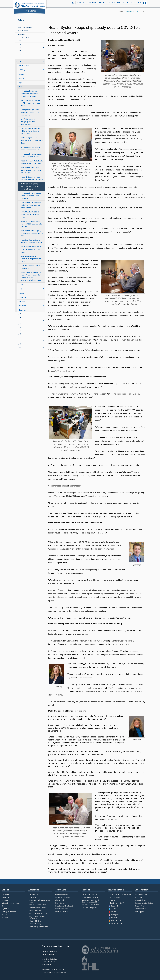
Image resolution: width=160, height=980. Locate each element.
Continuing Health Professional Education (39, 900)
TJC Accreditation (141, 908)
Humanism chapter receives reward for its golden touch (30, 147)
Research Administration (90, 904)
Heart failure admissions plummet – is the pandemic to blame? (31, 257)
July (21, 288)
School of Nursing (35, 923)
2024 (19, 46)
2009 (19, 346)
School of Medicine (35, 920)
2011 (19, 339)
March (21, 77)
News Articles (24, 64)
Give (118, 3)
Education (80, 3)
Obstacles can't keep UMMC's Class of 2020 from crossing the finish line (31, 223)
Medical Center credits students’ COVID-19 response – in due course (32, 102)
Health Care (91, 3)
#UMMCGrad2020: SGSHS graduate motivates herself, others (30, 213)
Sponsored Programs (89, 907)
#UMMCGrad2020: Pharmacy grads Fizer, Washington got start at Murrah (31, 204)
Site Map (5, 913)
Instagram (114, 914)
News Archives (23, 30)
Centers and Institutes (89, 893)
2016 (19, 323)
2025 (19, 43)
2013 (19, 333)
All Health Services (61, 893)
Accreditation (33, 893)
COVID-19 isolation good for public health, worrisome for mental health (30, 130)
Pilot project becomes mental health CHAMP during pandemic (32, 177)
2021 (19, 56)
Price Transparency (62, 908)
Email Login (6, 896)
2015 (19, 326)
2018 (19, 316)
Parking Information (9, 911)
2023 (19, 50)
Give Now (5, 899)
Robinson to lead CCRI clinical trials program (31, 266)
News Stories (30, 11)
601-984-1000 (61, 968)
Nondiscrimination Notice (144, 902)
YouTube (113, 911)
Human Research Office (90, 896)
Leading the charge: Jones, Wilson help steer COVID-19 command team (30, 111)
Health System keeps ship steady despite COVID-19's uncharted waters (30, 185)
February (22, 73)
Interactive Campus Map (10, 902)
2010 (19, 343)
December (23, 309)
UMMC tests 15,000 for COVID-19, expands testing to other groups (31, 248)
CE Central (5, 893)
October (22, 300)
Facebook (113, 905)
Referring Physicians (62, 911)
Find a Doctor (60, 902)
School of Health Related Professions (37, 916)
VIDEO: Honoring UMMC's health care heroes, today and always (32, 161)
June (21, 283)
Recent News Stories (25, 26)
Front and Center (23, 36)
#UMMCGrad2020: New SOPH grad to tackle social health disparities (31, 194)
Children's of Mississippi (63, 896)
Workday (5, 916)
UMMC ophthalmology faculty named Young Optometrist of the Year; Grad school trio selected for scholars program (31, 275)
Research (102, 3)
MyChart (125, 3)
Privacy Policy (140, 905)
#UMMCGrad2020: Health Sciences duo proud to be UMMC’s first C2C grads (29, 92)
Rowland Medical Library (37, 907)
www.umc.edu (46, 963)
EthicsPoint (139, 896)
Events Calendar (114, 896)
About (111, 3)
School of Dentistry (35, 909)
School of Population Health (38, 926)
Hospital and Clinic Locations (65, 905)
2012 (19, 336)
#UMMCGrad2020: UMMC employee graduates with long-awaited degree (31, 169)
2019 (19, 313)
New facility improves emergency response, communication (28, 120)
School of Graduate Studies (38, 912)
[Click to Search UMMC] (145, 3)
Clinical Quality (60, 899)
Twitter (112, 908)
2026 (19, 40)
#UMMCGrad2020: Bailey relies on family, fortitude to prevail (31, 154)
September (23, 296)
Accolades (21, 33)
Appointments (136, 3)
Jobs (4, 905)
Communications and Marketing (120, 893)
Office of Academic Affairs (37, 904)
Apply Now (32, 896)
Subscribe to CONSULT (116, 902)
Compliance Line (141, 893)
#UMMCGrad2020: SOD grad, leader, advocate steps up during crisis (32, 232)
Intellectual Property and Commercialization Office (90, 900)
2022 (19, 53)
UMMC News (113, 899)
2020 (138, 10)
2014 (19, 329)
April (21, 81)
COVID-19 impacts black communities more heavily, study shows (32, 139)
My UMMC (5, 908)
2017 (19, 319)
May (21, 86)
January (22, 69)
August (22, 292)
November (23, 304)
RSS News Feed (115, 919)
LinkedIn (113, 916)
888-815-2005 (62, 971)
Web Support (140, 911)
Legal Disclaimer (141, 899)
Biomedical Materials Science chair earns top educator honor (31, 240)
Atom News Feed (116, 922)
